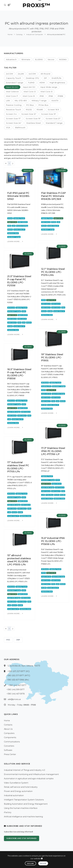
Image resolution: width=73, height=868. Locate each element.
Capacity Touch (14, 78)
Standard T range (54, 123)
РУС (8, 640)
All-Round (45, 74)
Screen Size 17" (14, 119)
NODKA (63, 59)
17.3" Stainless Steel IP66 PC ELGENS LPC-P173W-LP (53, 451)
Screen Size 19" (33, 119)
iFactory (8, 812)
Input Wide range (49, 87)
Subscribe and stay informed (22, 838)
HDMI (42, 83)
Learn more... (15, 241)
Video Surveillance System (16, 783)
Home (10, 34)
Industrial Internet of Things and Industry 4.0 (25, 770)
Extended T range (15, 83)
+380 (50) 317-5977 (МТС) (18, 676)
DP (45, 78)
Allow (43, 863)
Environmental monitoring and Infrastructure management (31, 774)
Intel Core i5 (47, 92)
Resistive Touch (14, 110)
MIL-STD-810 (21, 101)
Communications (12, 742)
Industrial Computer (34, 34)
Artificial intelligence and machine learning (23, 817)
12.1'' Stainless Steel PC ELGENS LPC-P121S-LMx (53, 272)
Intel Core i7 (12, 96)
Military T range (39, 101)
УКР (18, 640)
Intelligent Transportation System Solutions (24, 800)
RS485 (40, 110)
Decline (30, 864)
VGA (8, 127)
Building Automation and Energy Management (26, 804)
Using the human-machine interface (21, 808)
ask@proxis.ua (14, 699)
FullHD (31, 83)
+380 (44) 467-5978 (16, 694)
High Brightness (57, 83)
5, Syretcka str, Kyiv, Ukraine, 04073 (24, 666)
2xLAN (21, 74)
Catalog (19, 34)
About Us (8, 729)
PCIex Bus (43, 105)
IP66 (51, 96)
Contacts (8, 725)
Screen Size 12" (29, 114)
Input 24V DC (29, 87)
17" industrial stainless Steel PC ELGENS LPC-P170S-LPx (18, 467)
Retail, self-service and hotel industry (21, 787)
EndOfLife (57, 78)
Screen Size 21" (53, 119)
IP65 (42, 96)
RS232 (29, 110)
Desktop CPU (33, 78)
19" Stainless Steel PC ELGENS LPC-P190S (52, 358)
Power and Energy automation (18, 791)
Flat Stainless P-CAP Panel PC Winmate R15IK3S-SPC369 (53, 196)
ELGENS (39, 59)
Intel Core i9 (29, 96)
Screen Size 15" (49, 114)
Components (10, 737)
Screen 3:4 (11, 114)
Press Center (10, 754)
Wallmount (20, 127)
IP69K (60, 96)
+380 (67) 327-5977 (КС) (19, 671)
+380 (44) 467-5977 (17, 685)
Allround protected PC (56, 34)
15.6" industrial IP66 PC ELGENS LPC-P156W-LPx (53, 541)
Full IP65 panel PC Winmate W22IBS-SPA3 (19, 196)
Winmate (26, 59)
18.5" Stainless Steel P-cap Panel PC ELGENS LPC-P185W (19, 374)
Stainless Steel (34, 123)
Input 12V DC (12, 87)
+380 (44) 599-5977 (16, 690)
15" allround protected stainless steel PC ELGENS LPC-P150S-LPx (19, 560)
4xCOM (32, 74)
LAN (8, 101)
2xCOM (10, 74)
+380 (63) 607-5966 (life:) (18, 680)
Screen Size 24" (14, 123)
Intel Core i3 (30, 92)
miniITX (55, 101)
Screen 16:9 (53, 110)
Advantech (11, 59)
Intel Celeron (12, 92)
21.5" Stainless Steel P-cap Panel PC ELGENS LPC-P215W (19, 281)
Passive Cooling (14, 105)
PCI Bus (30, 105)
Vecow (51, 59)
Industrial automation (14, 795)
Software (8, 750)
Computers (9, 733)
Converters (9, 746)
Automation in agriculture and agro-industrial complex (29, 779)
